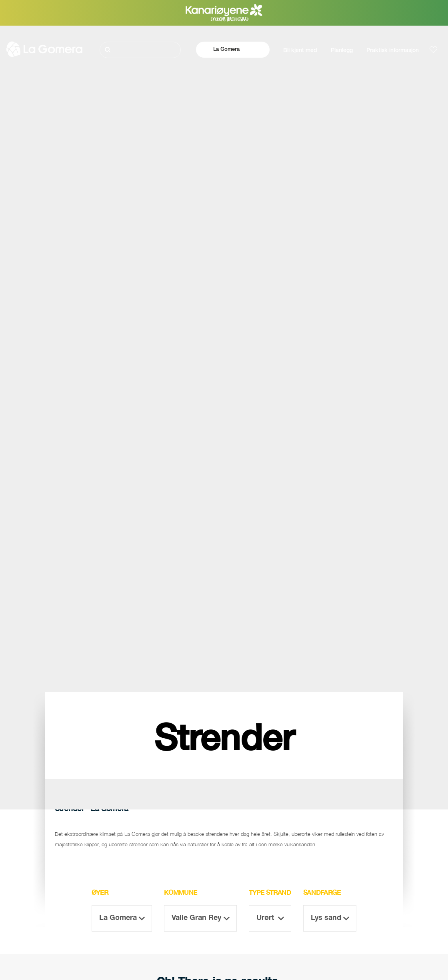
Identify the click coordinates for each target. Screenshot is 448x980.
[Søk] (140, 50)
